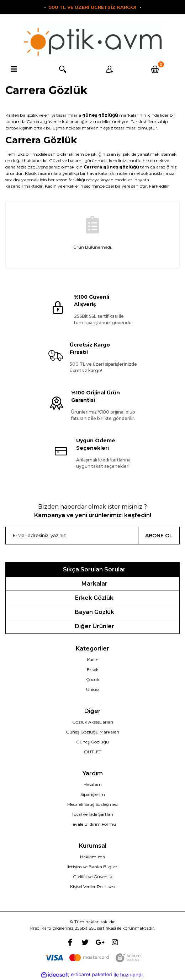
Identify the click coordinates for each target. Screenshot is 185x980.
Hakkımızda (92, 857)
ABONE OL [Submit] (159, 536)
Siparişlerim (93, 794)
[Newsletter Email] (72, 536)
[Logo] (92, 41)
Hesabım (93, 784)
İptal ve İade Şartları (93, 814)
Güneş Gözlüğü (92, 742)
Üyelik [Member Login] (109, 69)
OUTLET (93, 752)
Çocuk (93, 679)
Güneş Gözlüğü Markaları (92, 732)
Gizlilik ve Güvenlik (92, 877)
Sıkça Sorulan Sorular (94, 569)
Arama (62, 69)
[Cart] (156, 69)
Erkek (93, 669)
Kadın (93, 660)
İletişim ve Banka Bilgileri (92, 867)
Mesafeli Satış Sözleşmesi (92, 804)
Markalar (94, 584)
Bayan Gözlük (94, 612)
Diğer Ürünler (94, 626)
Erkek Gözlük (94, 598)
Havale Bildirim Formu (93, 824)
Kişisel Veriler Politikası (93, 887)
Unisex (93, 689)
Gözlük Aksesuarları (93, 722)
